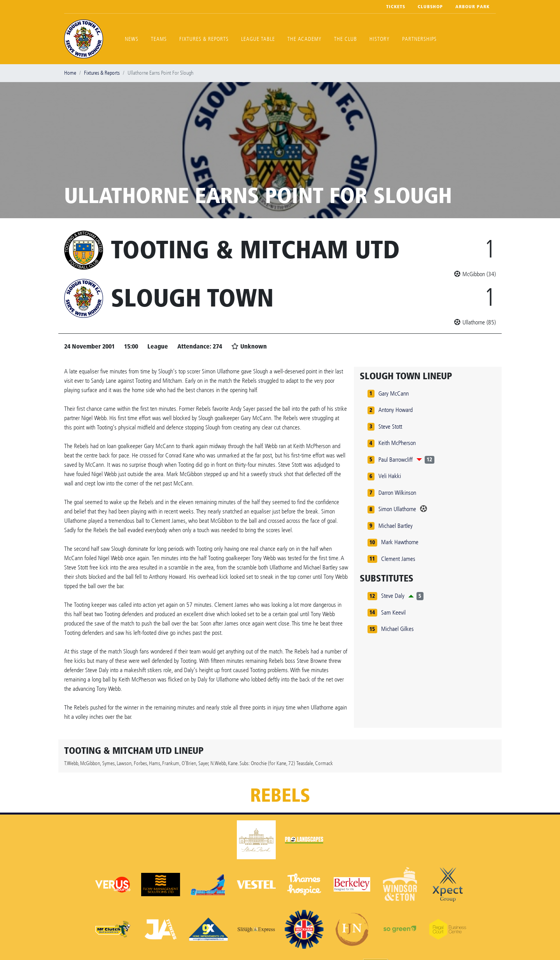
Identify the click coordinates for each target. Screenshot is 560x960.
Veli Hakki (390, 476)
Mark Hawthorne (400, 542)
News (132, 39)
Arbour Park (472, 7)
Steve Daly (393, 596)
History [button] (380, 39)
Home (70, 73)
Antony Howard (395, 410)
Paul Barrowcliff (395, 460)
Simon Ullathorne (397, 509)
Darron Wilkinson (397, 493)
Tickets (396, 7)
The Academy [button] (304, 39)
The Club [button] (346, 39)
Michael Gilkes (397, 629)
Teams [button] (159, 39)
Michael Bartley (395, 526)
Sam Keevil (393, 612)
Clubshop (430, 7)
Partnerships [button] (419, 39)
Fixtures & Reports (204, 39)
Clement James (398, 559)
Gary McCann (394, 393)
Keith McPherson (397, 443)
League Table (258, 39)
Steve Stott (390, 427)
